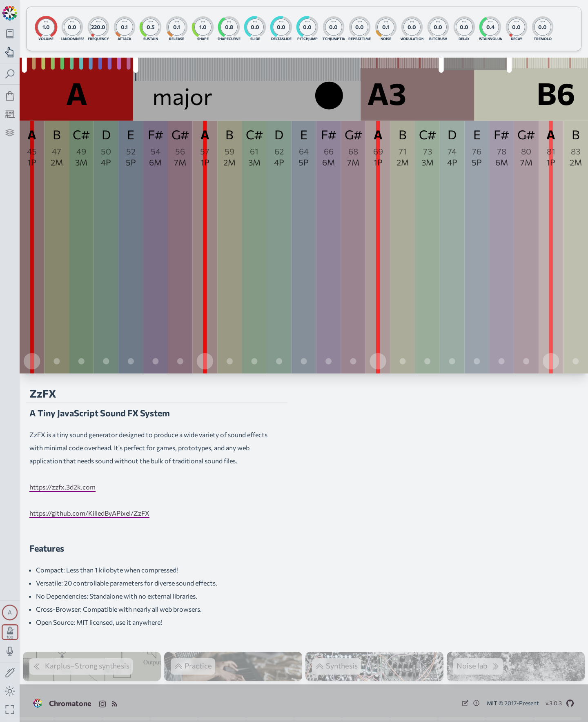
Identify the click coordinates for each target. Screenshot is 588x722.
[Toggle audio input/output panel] (10, 651)
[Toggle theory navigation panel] (10, 34)
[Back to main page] (10, 12)
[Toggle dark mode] (10, 691)
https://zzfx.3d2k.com (62, 487)
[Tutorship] (10, 114)
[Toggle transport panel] (10, 632)
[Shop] (10, 96)
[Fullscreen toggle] (10, 710)
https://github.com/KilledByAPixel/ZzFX (89, 513)
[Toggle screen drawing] (10, 673)
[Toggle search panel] (10, 74)
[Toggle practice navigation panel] (10, 52)
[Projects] (10, 133)
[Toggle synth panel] (10, 612)
